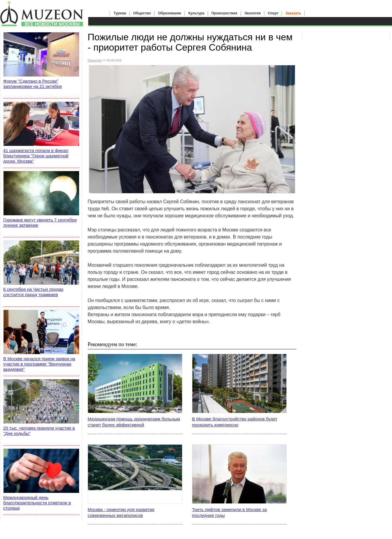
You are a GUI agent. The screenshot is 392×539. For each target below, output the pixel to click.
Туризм (120, 13)
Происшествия (224, 13)
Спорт (273, 13)
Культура (196, 13)
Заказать (293, 13)
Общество (142, 13)
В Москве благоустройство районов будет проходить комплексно (235, 422)
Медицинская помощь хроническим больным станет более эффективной (134, 422)
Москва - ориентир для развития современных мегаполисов (121, 512)
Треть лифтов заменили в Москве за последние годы (229, 512)
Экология (253, 13)
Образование (170, 13)
